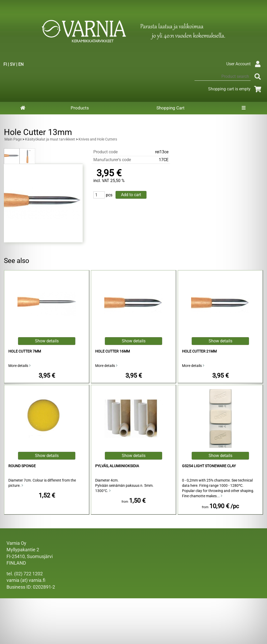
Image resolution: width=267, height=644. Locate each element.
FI (5, 64)
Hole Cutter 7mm (25, 351)
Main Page (13, 139)
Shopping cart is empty (236, 89)
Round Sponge (22, 466)
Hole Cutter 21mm (199, 351)
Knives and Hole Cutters (98, 139)
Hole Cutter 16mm (113, 351)
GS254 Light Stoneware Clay (209, 466)
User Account (245, 64)
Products (80, 108)
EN (21, 64)
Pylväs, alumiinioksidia (117, 466)
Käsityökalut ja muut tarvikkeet (50, 139)
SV (13, 64)
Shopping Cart (171, 108)
